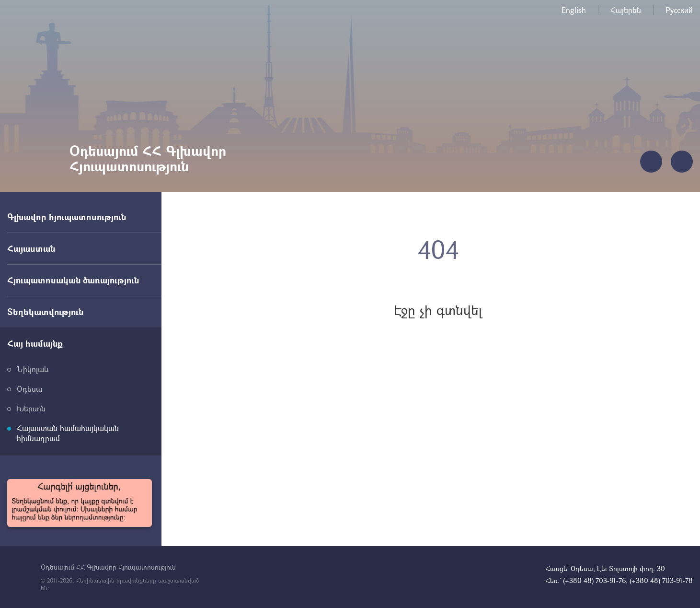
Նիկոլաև (33, 369)
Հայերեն (626, 10)
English (574, 10)
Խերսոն (31, 408)
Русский (679, 10)
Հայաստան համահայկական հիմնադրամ (68, 433)
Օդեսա (29, 389)
